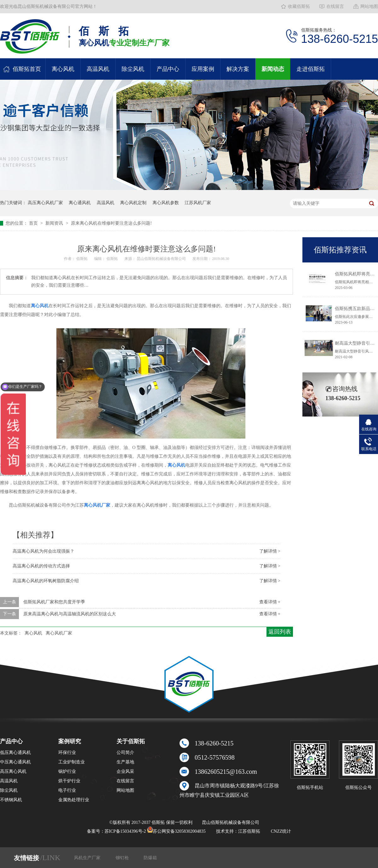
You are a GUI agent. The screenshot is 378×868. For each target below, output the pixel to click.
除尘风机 (133, 69)
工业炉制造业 (72, 762)
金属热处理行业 (74, 800)
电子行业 (67, 790)
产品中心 (168, 69)
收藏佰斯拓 (299, 6)
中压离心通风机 (15, 762)
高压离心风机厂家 (45, 203)
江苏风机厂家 (198, 203)
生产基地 (125, 762)
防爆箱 (150, 858)
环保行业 (67, 753)
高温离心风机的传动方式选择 (41, 566)
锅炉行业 (67, 771)
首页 (34, 223)
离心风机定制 (133, 203)
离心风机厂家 (59, 633)
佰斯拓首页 (27, 69)
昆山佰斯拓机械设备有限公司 (162, 259)
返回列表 (280, 632)
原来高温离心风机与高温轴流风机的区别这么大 (70, 614)
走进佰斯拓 (311, 69)
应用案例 (203, 69)
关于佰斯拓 (131, 741)
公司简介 (125, 753)
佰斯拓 (82, 259)
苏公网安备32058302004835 (176, 831)
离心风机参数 (166, 203)
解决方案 (238, 69)
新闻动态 (273, 69)
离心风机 (63, 69)
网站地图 (369, 6)
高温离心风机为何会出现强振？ (43, 551)
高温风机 (98, 69)
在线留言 (335, 6)
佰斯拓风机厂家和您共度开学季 (54, 602)
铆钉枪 (123, 858)
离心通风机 (80, 203)
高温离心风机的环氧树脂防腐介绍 (46, 581)
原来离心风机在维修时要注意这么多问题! (111, 223)
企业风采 (125, 771)
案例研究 (70, 741)
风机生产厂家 (88, 858)
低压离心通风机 (15, 753)
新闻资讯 (55, 223)
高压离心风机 (13, 771)
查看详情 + (270, 602)
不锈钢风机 (11, 800)
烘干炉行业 (69, 781)
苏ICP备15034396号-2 (125, 831)
